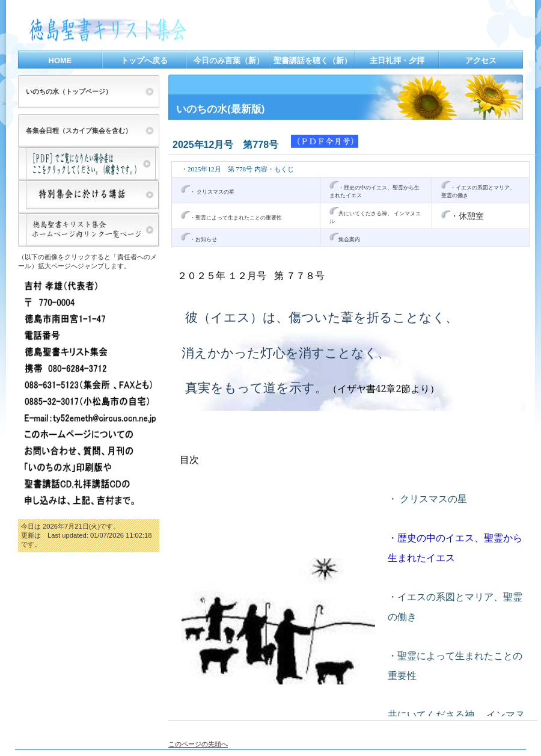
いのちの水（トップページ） (69, 91)
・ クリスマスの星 (212, 192)
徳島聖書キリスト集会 (138, 30)
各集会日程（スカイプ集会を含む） (79, 131)
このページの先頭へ (198, 744)
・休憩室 (467, 216)
